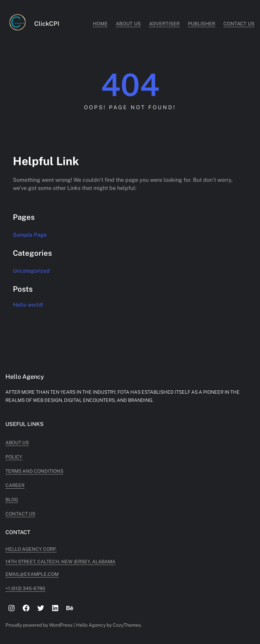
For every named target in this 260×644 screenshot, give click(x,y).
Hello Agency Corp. (31, 549)
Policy (14, 457)
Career (15, 485)
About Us (17, 443)
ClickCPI (47, 24)
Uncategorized (31, 271)
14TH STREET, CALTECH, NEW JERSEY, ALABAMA (60, 562)
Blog (12, 500)
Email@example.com (32, 574)
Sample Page (30, 235)
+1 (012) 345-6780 (25, 588)
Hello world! (28, 305)
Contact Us (20, 514)
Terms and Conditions (34, 471)
